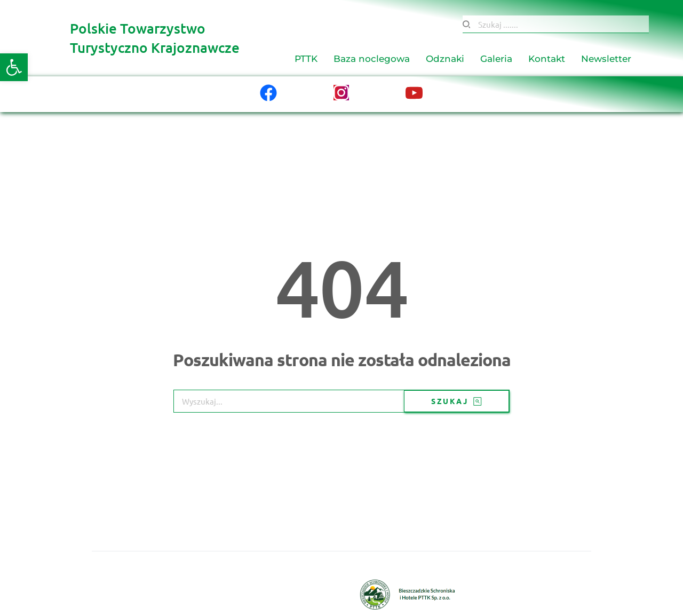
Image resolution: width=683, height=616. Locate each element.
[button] (14, 67)
